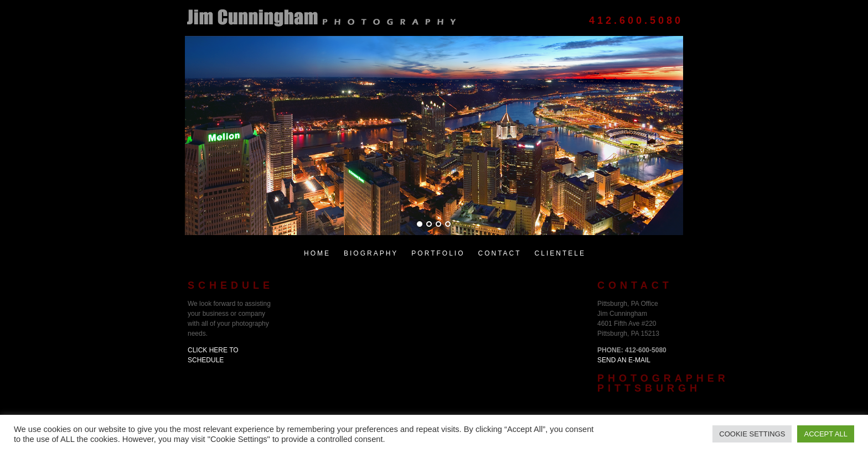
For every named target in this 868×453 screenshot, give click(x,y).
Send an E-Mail (624, 360)
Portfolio (438, 253)
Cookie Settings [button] (752, 434)
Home (317, 253)
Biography (371, 253)
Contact (499, 253)
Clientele (560, 253)
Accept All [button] (826, 434)
